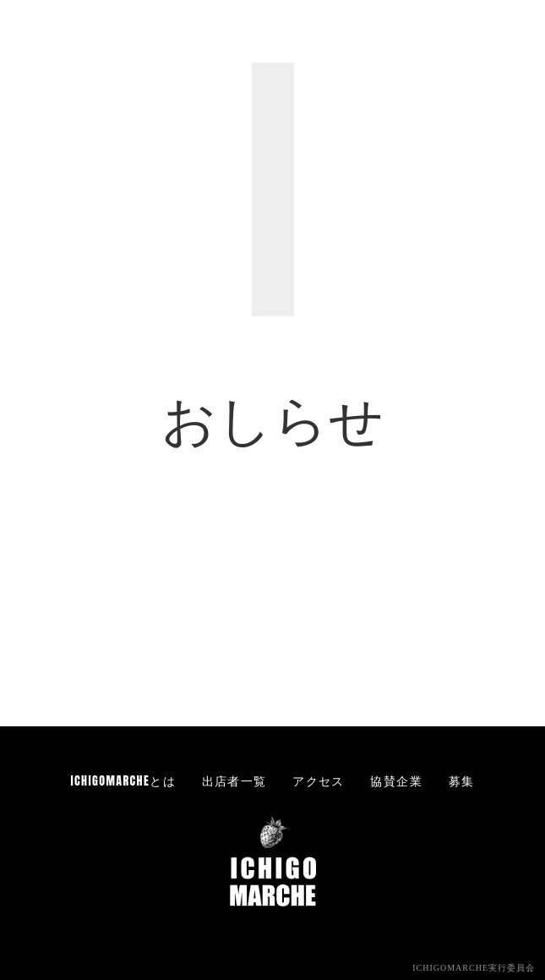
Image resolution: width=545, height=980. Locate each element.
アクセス (319, 781)
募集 (462, 781)
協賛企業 (396, 781)
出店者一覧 (234, 781)
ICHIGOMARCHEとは (123, 781)
